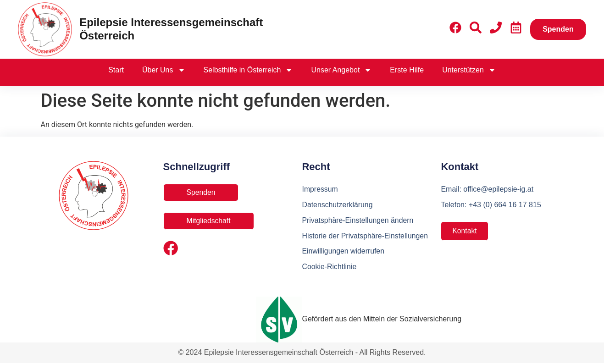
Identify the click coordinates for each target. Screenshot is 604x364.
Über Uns (164, 70)
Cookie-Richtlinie (329, 267)
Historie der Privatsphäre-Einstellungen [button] (365, 236)
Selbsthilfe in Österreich (248, 70)
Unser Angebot (341, 70)
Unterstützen (469, 70)
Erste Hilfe (407, 70)
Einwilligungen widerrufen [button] (343, 251)
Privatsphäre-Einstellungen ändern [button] (358, 220)
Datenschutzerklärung (338, 205)
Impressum (320, 189)
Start (116, 70)
